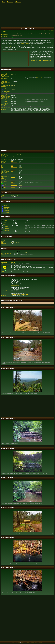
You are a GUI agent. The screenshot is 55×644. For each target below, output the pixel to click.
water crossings (25, 44)
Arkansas (10, 2)
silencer (38, 78)
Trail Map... (33, 60)
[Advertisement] (27, 131)
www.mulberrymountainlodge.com (19, 294)
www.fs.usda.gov (15, 285)
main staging (7, 46)
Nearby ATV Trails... (45, 60)
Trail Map (4, 31)
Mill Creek (18, 2)
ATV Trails (18, 642)
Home (4, 2)
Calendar (28, 642)
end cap (42, 78)
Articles (23, 642)
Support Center (34, 642)
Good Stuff (41, 642)
